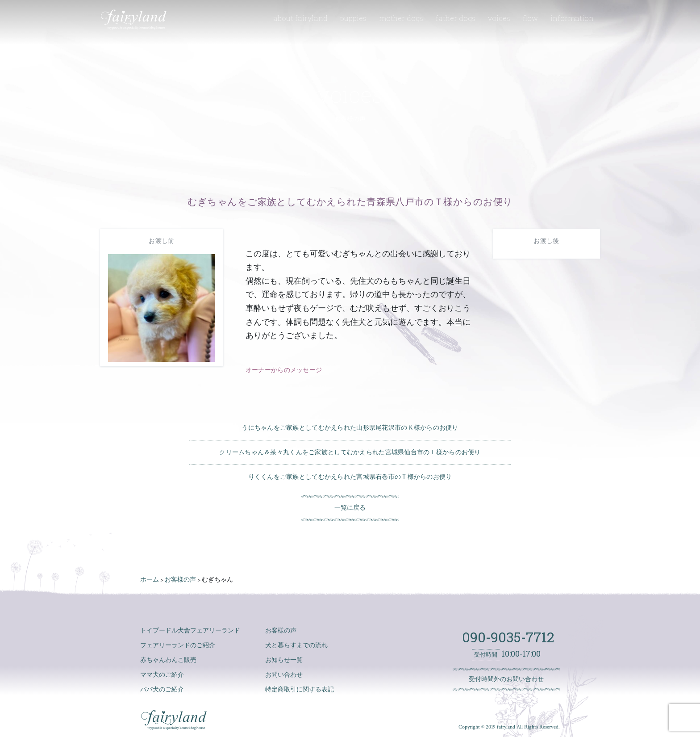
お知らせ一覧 (284, 660)
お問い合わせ (284, 675)
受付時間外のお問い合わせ (506, 679)
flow (530, 18)
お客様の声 (281, 631)
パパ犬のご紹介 (162, 690)
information (572, 18)
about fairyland (300, 18)
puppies (353, 18)
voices (499, 18)
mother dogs (401, 18)
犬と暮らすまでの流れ (296, 645)
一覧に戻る (350, 508)
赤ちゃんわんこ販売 (168, 660)
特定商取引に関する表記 (300, 690)
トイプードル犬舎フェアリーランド (190, 631)
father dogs (456, 18)
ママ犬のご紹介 (162, 675)
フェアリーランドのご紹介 (178, 645)
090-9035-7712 (506, 637)
